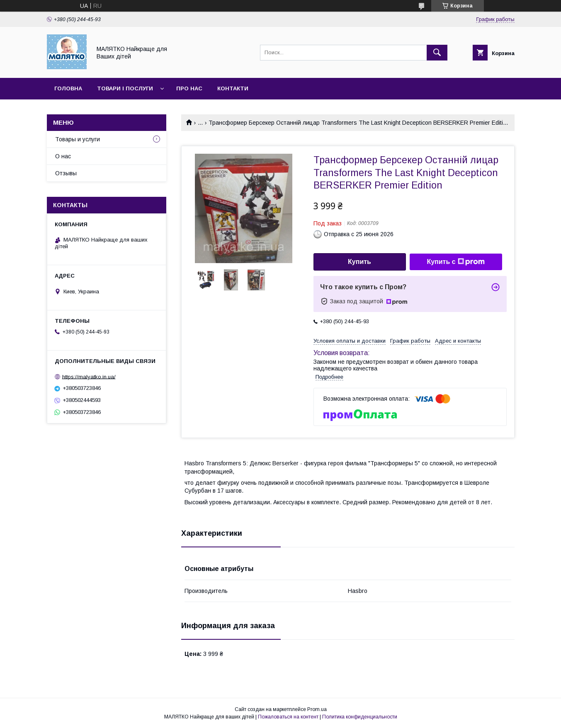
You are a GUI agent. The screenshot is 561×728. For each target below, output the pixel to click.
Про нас (189, 88)
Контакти (233, 88)
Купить (359, 262)
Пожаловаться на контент (288, 717)
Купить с (455, 262)
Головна (68, 88)
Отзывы (66, 173)
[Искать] (437, 53)
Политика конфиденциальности (360, 717)
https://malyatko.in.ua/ (89, 376)
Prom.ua (317, 709)
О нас (63, 156)
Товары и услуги (78, 139)
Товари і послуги (125, 88)
